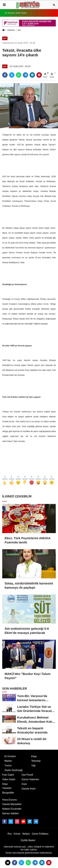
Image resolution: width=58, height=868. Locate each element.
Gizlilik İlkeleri (28, 840)
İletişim (26, 834)
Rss (10, 834)
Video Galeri (9, 779)
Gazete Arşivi (29, 789)
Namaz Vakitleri (10, 813)
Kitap (34, 756)
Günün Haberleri (30, 779)
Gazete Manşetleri (12, 804)
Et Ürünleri (10, 756)
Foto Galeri (8, 775)
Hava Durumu (10, 800)
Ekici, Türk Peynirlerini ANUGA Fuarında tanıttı (28, 540)
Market (8, 761)
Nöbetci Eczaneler (12, 809)
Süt (19, 30)
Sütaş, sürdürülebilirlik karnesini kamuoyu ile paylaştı (29, 585)
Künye (17, 834)
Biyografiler (8, 793)
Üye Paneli (27, 775)
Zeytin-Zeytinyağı (14, 770)
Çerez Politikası (40, 834)
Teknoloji (36, 761)
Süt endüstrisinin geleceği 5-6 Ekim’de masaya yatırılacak (27, 631)
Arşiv (24, 784)
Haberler (11, 30)
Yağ (33, 765)
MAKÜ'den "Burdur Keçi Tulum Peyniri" (28, 676)
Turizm (8, 765)
